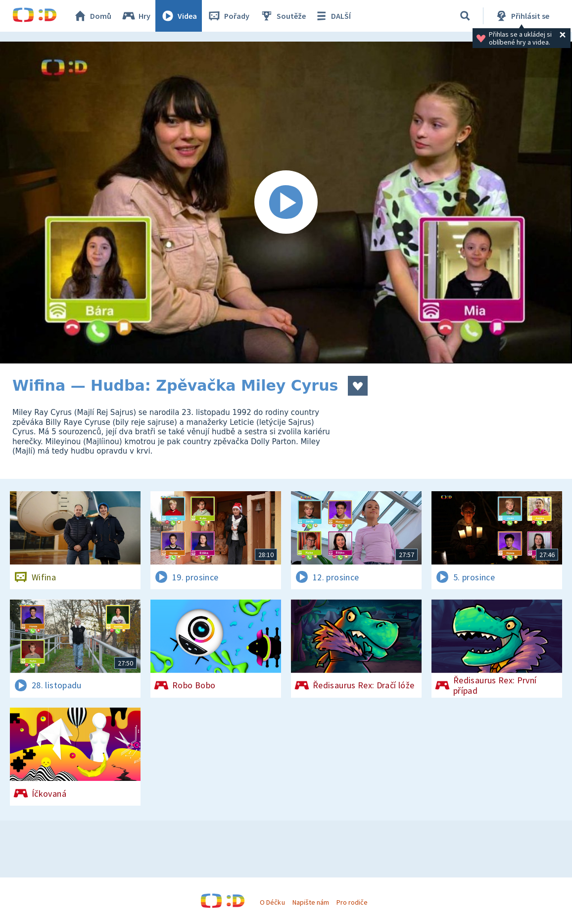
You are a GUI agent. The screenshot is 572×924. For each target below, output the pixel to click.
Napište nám (311, 902)
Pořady (228, 16)
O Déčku (272, 902)
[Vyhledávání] (465, 16)
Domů (92, 16)
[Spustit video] (286, 203)
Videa (179, 16)
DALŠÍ (332, 16)
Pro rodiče (352, 902)
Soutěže (283, 16)
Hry (136, 16)
